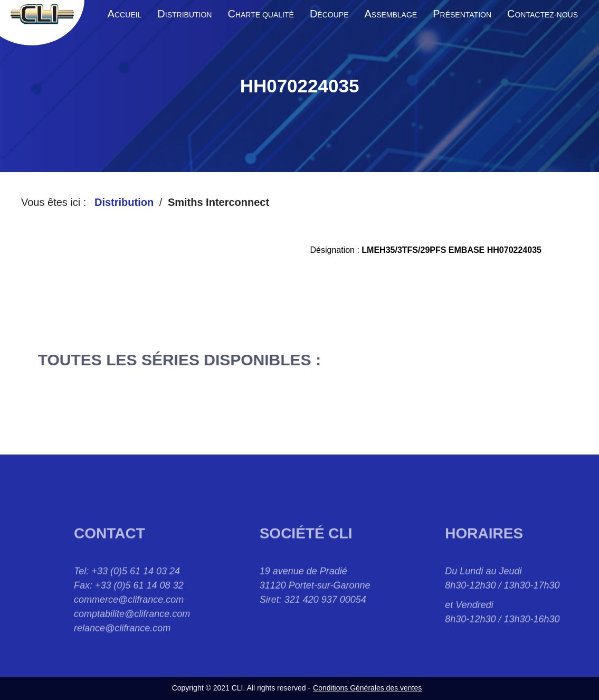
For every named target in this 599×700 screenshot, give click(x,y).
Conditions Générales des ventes (367, 688)
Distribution (124, 202)
